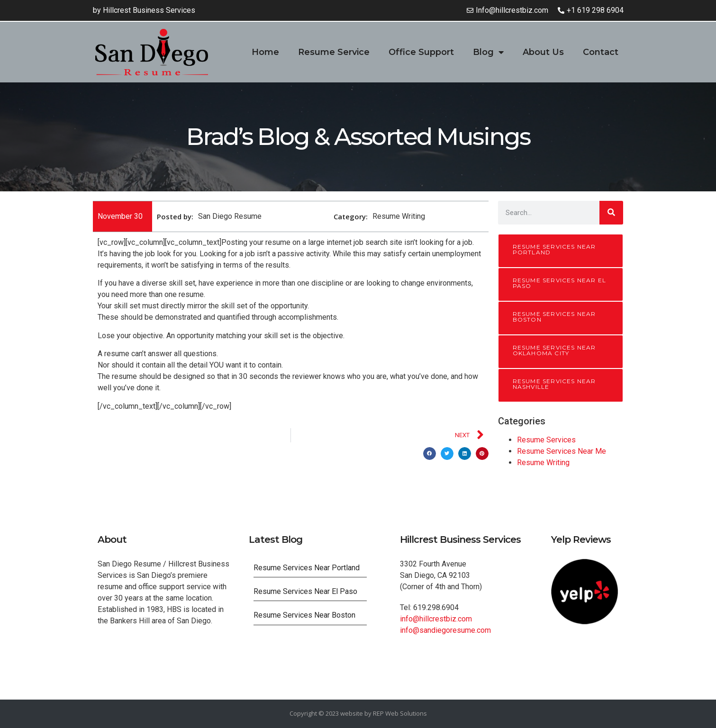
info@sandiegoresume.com (445, 630)
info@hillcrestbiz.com (436, 619)
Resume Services (546, 440)
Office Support (421, 52)
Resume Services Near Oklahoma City (554, 350)
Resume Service (334, 52)
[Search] (611, 213)
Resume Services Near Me (562, 451)
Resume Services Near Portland (554, 249)
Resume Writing (543, 463)
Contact (601, 52)
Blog (488, 52)
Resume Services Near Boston (554, 317)
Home (265, 52)
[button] (430, 454)
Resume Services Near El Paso (560, 283)
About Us (543, 52)
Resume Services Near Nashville (554, 384)
